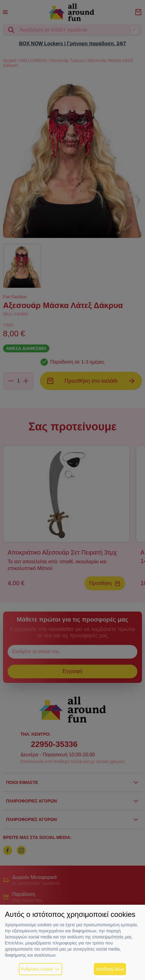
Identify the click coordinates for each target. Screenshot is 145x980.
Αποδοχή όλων (110, 969)
